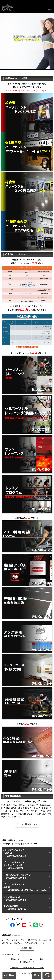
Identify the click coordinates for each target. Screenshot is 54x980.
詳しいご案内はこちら (27, 824)
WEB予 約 (47, 975)
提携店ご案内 (27, 948)
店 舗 (37, 975)
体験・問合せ (9, 975)
